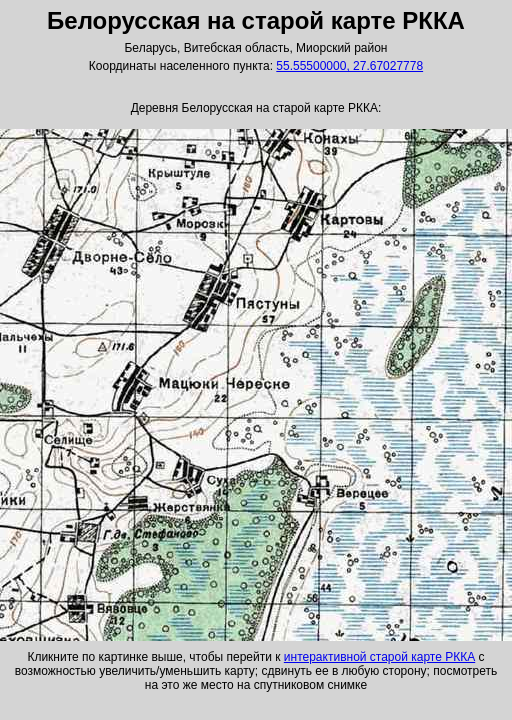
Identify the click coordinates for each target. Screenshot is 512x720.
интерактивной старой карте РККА (379, 657)
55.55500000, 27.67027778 (349, 66)
